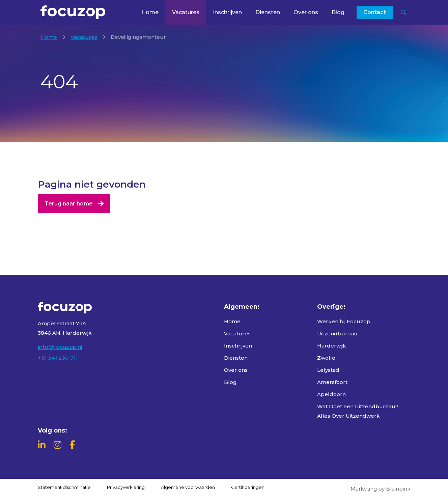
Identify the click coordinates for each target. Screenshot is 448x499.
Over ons (306, 12)
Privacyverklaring (126, 487)
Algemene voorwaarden (188, 487)
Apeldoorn (331, 394)
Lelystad (328, 370)
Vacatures (186, 12)
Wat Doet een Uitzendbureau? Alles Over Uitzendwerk (358, 411)
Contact (375, 12)
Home (150, 12)
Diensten (268, 12)
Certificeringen (248, 487)
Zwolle (326, 358)
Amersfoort (332, 382)
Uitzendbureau (337, 334)
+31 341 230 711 (58, 358)
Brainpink (398, 489)
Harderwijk (332, 346)
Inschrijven (227, 12)
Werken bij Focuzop (344, 321)
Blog (338, 12)
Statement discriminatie (64, 487)
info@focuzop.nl (60, 347)
